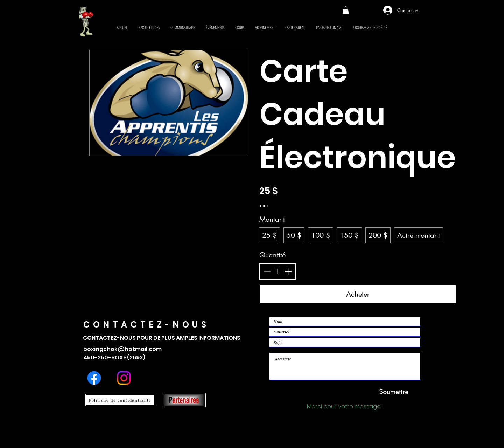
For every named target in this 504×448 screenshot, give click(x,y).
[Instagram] (124, 378)
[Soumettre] (394, 392)
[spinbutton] (278, 271)
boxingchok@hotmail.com (122, 349)
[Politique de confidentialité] (120, 400)
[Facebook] (94, 378)
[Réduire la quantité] (267, 271)
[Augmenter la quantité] (288, 271)
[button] (346, 10)
